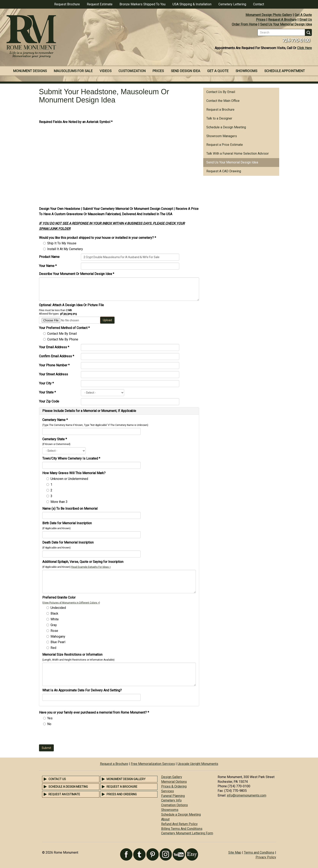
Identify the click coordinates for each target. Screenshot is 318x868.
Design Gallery (172, 777)
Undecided (58, 608)
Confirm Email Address (57, 356)
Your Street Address (53, 374)
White (55, 619)
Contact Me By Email (62, 334)
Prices (261, 20)
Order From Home (245, 24)
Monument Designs (30, 71)
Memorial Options (174, 782)
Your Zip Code (49, 401)
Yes (50, 718)
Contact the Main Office (223, 101)
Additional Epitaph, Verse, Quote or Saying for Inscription (83, 562)
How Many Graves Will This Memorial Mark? (74, 473)
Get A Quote (303, 15)
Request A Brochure (282, 20)
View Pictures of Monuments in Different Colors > (71, 603)
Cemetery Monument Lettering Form (187, 833)
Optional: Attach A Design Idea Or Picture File (71, 305)
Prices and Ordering (122, 794)
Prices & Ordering (174, 786)
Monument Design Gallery (126, 779)
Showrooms (246, 71)
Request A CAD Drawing (224, 171)
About (165, 819)
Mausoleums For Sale (73, 71)
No (49, 724)
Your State (47, 392)
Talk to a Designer (219, 118)
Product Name (49, 257)
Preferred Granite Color (59, 597)
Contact (259, 4)
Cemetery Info (171, 800)
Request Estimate (100, 4)
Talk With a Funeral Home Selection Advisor (238, 153)
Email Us (306, 20)
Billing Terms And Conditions (182, 829)
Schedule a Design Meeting (226, 127)
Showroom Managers (222, 136)
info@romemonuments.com (247, 795)
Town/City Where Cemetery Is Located (71, 458)
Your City (46, 383)
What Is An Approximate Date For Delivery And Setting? (82, 690)
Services (168, 791)
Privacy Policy (266, 857)
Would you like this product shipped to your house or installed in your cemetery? (98, 238)
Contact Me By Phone (63, 339)
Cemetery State (55, 439)
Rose (54, 631)
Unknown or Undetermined (69, 479)
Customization (132, 71)
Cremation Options (174, 805)
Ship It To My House (62, 243)
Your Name (48, 266)
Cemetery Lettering (232, 4)
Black (54, 613)
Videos (106, 71)
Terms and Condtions (259, 852)
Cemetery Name (55, 420)
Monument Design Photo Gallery (269, 15)
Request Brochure (67, 4)
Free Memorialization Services (153, 764)
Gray (54, 625)
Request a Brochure (220, 110)
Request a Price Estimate (225, 145)
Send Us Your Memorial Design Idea (286, 24)
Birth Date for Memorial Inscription (67, 523)
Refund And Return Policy (179, 824)
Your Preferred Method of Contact (64, 328)
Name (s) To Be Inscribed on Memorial (70, 509)
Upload (107, 320)
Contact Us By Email (221, 92)
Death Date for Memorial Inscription (68, 542)
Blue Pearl (58, 642)
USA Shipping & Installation (192, 4)
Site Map (235, 852)
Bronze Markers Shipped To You (142, 4)
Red (53, 648)
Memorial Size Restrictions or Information (72, 655)
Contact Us (57, 779)
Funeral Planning (173, 796)
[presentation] (70, 736)
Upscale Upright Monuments (198, 764)
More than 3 (59, 502)
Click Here (304, 48)
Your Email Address (54, 347)
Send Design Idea (185, 71)
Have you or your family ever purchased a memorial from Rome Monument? (94, 712)
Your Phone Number (54, 365)
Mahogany (58, 636)
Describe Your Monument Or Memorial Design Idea (77, 274)
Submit (46, 748)
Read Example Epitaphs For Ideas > (91, 567)
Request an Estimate (64, 794)
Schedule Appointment (285, 71)
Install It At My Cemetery (65, 249)
